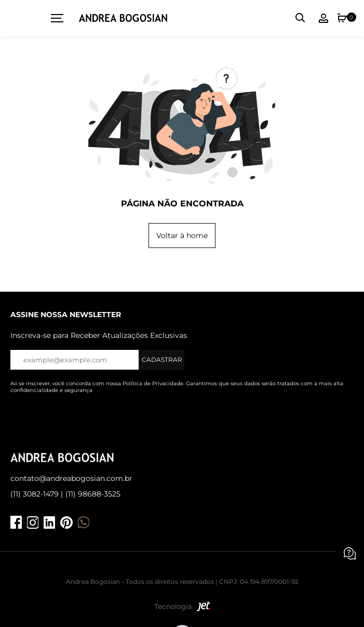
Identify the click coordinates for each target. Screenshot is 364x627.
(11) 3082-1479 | (37, 494)
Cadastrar (162, 360)
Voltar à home (182, 236)
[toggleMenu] (53, 18)
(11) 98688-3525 (93, 494)
